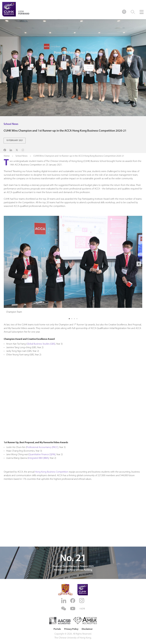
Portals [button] (57, 629)
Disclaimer (87, 629)
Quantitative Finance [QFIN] (42, 455)
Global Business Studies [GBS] (41, 344)
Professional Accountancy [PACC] (42, 447)
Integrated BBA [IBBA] (38, 458)
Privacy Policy (71, 629)
